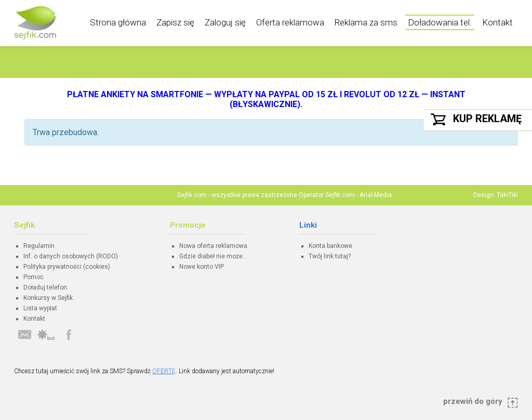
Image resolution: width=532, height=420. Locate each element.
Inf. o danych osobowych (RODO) (71, 256)
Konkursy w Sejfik (48, 298)
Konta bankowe (330, 246)
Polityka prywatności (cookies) (67, 267)
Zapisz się (175, 22)
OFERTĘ (164, 371)
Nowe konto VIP (202, 267)
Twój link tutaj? (330, 256)
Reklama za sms (366, 22)
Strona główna (118, 22)
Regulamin (39, 246)
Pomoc (34, 277)
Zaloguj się (225, 22)
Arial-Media (376, 195)
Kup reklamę (487, 119)
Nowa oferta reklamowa (213, 246)
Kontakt (497, 22)
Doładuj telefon (45, 287)
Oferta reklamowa (290, 22)
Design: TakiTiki (496, 195)
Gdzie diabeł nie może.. (212, 256)
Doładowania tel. (440, 22)
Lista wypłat (40, 308)
